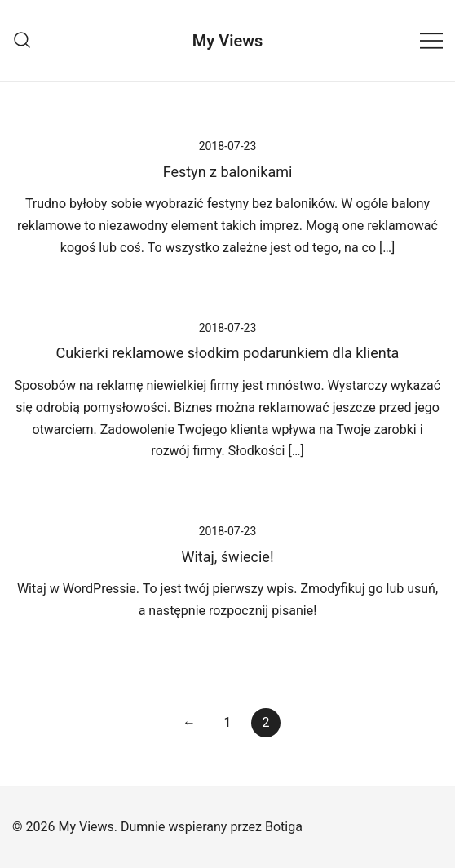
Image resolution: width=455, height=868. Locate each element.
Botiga (284, 827)
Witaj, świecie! (227, 557)
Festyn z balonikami (228, 172)
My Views (227, 41)
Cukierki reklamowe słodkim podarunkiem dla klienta (228, 353)
